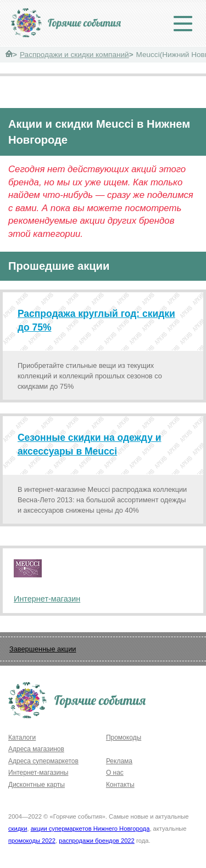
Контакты (120, 785)
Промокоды (124, 737)
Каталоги (22, 737)
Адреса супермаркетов (43, 761)
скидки (18, 829)
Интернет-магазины (38, 773)
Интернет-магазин (47, 599)
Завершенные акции (43, 649)
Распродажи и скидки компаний (74, 55)
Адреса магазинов (36, 749)
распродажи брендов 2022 (97, 841)
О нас (115, 773)
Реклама (119, 761)
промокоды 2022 (32, 841)
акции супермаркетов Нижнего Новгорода (90, 829)
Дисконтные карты (37, 785)
